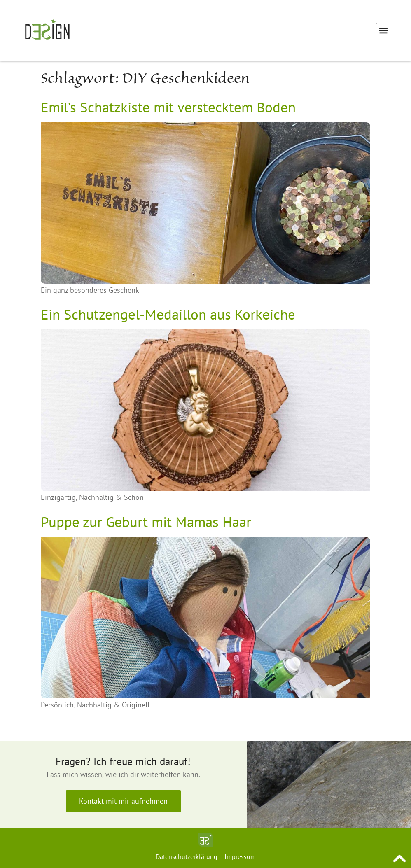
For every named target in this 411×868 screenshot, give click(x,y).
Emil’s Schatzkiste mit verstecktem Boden (168, 107)
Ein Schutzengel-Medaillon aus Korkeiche (168, 314)
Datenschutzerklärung (187, 856)
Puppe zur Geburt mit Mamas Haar (146, 522)
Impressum (240, 856)
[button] (383, 30)
